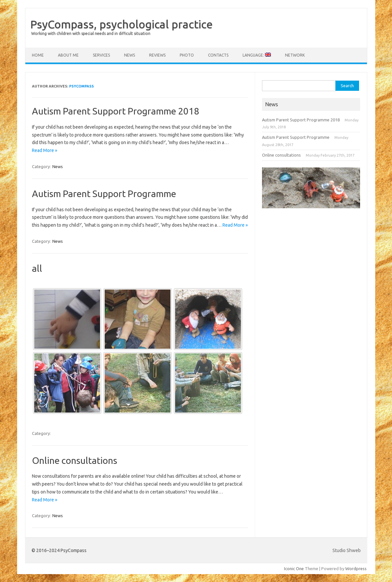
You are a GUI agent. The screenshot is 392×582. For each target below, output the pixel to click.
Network (295, 55)
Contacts (218, 55)
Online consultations (75, 460)
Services (101, 55)
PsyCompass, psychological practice (121, 24)
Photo (187, 55)
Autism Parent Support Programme (104, 194)
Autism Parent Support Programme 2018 (116, 111)
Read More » (45, 150)
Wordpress (356, 569)
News (130, 55)
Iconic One (294, 569)
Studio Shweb (347, 550)
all (37, 268)
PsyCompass (81, 86)
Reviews (157, 55)
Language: (257, 55)
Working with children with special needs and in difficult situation (91, 33)
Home (38, 55)
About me (68, 55)
